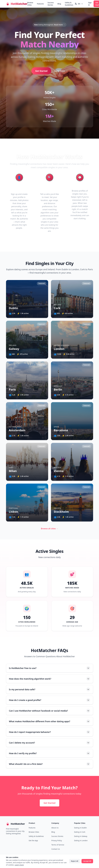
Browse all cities (49, 529)
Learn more (61, 71)
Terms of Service (58, 845)
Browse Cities (30, 4)
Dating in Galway (81, 836)
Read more (59, 25)
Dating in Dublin (80, 828)
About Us (55, 828)
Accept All (87, 861)
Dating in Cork (80, 832)
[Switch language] (79, 4)
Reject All (75, 861)
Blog (59, 4)
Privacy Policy (57, 840)
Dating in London (81, 840)
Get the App (33, 840)
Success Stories (51, 4)
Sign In (90, 4)
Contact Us (56, 849)
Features (40, 4)
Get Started (41, 71)
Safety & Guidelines (69, 4)
